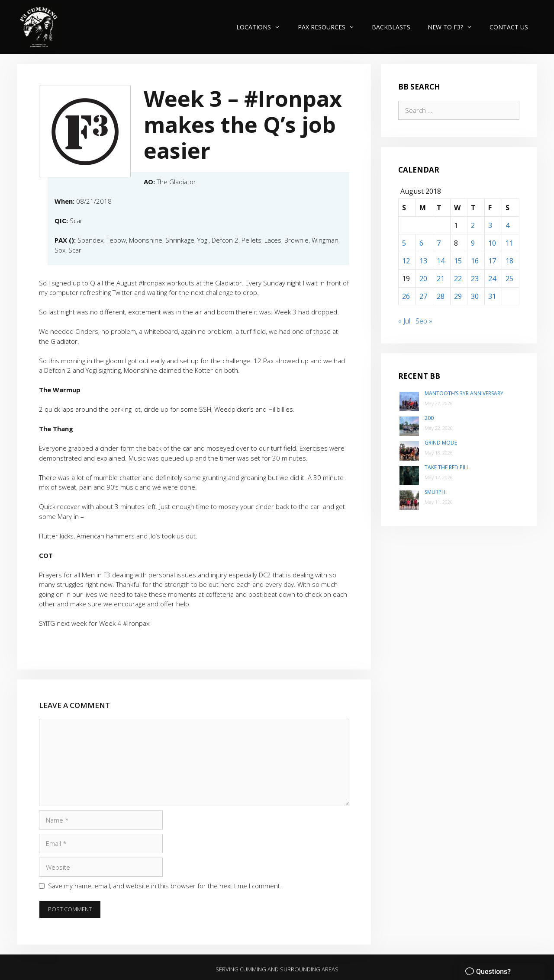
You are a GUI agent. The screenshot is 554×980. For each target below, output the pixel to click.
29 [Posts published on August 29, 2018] (458, 296)
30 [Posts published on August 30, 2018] (475, 296)
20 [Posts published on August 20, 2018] (423, 279)
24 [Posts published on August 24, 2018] (492, 279)
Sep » (424, 321)
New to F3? (454, 27)
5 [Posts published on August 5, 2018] (404, 243)
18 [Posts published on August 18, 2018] (509, 261)
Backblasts (391, 27)
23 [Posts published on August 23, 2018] (475, 279)
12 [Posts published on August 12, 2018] (406, 261)
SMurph (435, 492)
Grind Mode (441, 443)
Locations (263, 27)
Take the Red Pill (447, 467)
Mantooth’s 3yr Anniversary (464, 393)
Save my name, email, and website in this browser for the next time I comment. (165, 886)
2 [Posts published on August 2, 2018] (473, 225)
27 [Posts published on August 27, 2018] (423, 296)
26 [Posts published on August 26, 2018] (406, 296)
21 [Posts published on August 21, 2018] (441, 279)
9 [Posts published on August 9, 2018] (473, 243)
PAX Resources (330, 27)
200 (429, 418)
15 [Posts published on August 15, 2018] (458, 261)
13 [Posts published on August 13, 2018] (423, 261)
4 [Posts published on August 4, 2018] (507, 225)
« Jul (404, 321)
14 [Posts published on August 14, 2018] (441, 261)
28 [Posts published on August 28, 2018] (441, 296)
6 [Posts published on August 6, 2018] (421, 243)
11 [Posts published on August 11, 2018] (509, 243)
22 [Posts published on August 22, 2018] (458, 279)
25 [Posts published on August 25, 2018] (509, 279)
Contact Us (509, 27)
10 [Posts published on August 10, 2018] (492, 243)
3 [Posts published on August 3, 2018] (490, 225)
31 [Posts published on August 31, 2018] (492, 296)
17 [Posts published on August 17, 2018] (492, 261)
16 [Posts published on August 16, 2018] (475, 261)
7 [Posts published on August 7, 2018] (439, 243)
